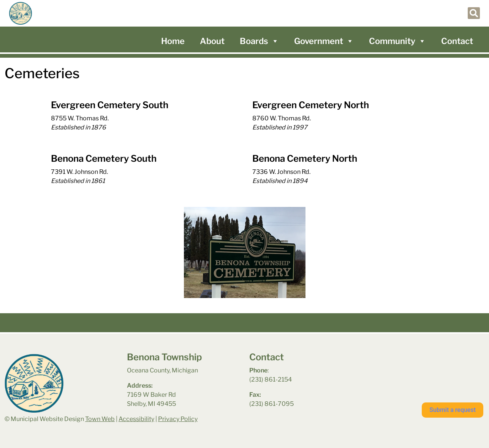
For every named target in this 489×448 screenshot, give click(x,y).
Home (173, 41)
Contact (457, 41)
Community (397, 41)
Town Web (100, 419)
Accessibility (136, 419)
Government (324, 41)
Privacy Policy (178, 419)
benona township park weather (409, 372)
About (212, 41)
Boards (259, 41)
